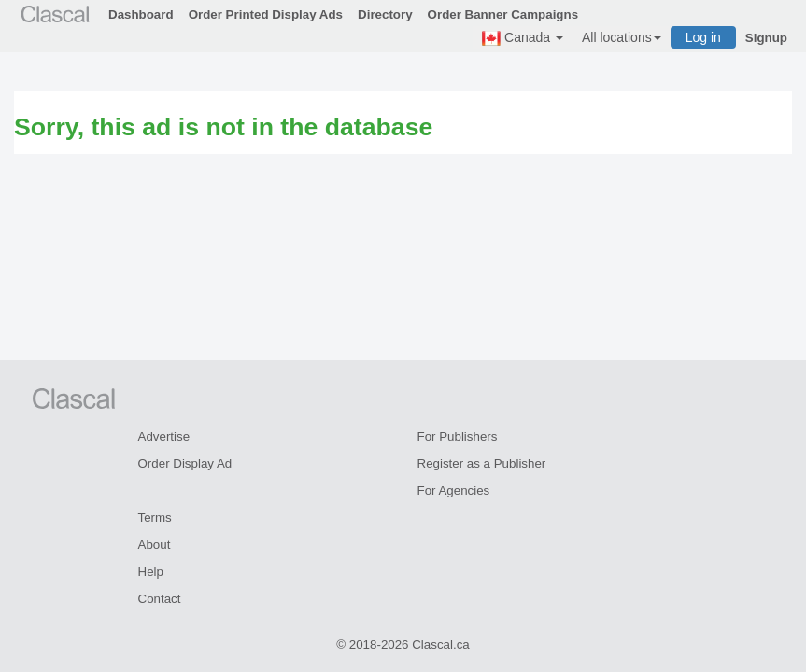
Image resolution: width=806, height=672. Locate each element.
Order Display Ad (185, 463)
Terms (155, 518)
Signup (766, 38)
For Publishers (458, 436)
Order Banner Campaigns (503, 14)
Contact (160, 599)
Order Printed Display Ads (266, 14)
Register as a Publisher (482, 463)
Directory (385, 14)
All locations (622, 37)
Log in (703, 37)
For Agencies (454, 490)
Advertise (164, 436)
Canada (523, 38)
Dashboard (141, 14)
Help (151, 572)
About (155, 545)
